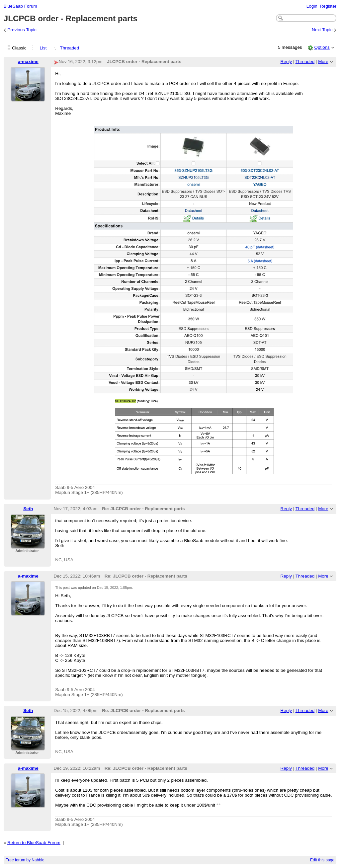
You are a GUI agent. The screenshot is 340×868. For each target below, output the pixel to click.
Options (322, 47)
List (43, 48)
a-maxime (28, 62)
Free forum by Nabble (25, 860)
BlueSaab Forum (20, 6)
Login (312, 6)
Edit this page (322, 860)
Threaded (70, 48)
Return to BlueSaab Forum (34, 843)
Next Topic (322, 30)
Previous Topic (22, 30)
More (323, 62)
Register (328, 6)
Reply (286, 62)
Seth (28, 509)
